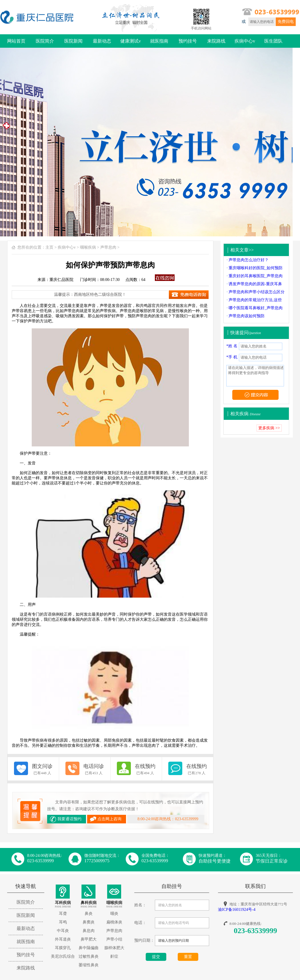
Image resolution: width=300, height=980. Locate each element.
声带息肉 (108, 247)
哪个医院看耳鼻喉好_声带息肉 (256, 308)
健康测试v (131, 41)
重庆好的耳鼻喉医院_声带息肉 (256, 276)
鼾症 (114, 956)
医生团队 (273, 41)
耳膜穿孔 (63, 948)
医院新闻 (73, 41)
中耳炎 (63, 931)
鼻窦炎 (89, 922)
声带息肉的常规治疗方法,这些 (255, 300)
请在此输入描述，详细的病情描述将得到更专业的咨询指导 (255, 376)
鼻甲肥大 (89, 939)
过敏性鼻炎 (89, 956)
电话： (140, 923)
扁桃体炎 (114, 922)
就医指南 (159, 41)
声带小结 (114, 939)
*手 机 (232, 357)
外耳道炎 (63, 939)
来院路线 (216, 41)
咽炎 (114, 914)
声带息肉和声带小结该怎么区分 (257, 292)
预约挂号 (188, 41)
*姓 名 (232, 346)
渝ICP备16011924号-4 (237, 910)
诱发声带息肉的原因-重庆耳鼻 (255, 284)
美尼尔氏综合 (63, 956)
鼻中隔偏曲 (89, 948)
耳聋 (63, 914)
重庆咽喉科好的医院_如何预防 (256, 268)
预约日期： (144, 940)
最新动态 (102, 41)
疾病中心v (245, 41)
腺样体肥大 (114, 948)
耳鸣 (63, 922)
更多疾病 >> (269, 428)
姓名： (140, 905)
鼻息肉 (89, 931)
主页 (49, 247)
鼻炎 (89, 914)
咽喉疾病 (88, 247)
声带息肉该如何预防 (247, 316)
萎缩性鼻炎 (89, 965)
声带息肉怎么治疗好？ (249, 260)
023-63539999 (255, 931)
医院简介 (45, 41)
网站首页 (16, 41)
